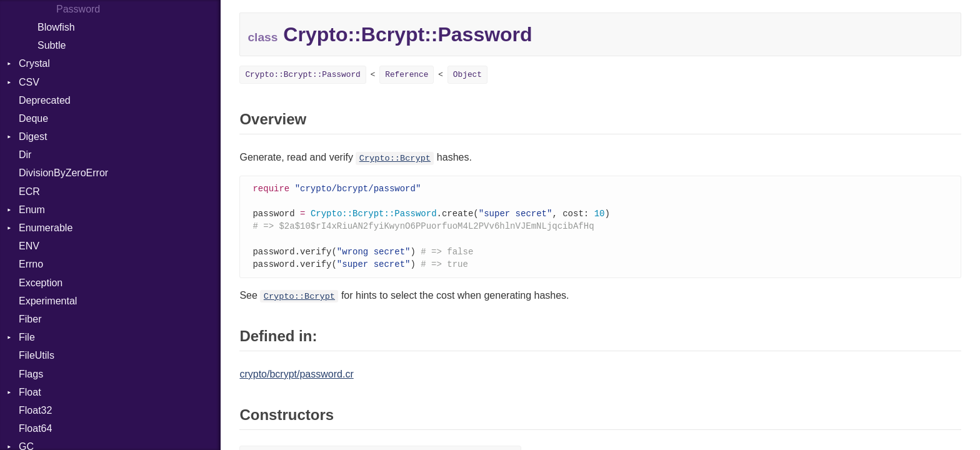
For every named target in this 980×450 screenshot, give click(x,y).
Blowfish (56, 27)
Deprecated (45, 100)
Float (30, 392)
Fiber (30, 319)
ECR (29, 192)
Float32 (35, 410)
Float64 (35, 428)
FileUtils (37, 355)
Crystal (34, 63)
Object (467, 75)
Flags (31, 374)
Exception (41, 283)
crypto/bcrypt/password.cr (296, 378)
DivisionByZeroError (63, 173)
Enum (32, 210)
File (27, 337)
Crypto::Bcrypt (395, 158)
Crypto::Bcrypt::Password (302, 75)
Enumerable (46, 228)
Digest (33, 137)
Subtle (52, 45)
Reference (407, 75)
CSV (29, 82)
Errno (31, 264)
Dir (25, 155)
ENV (29, 246)
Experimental (48, 301)
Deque (33, 118)
